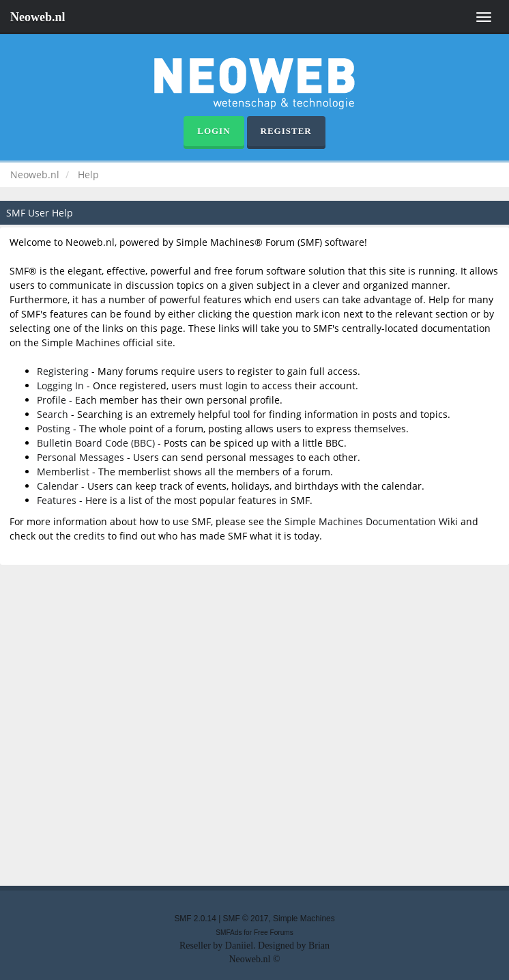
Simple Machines (304, 919)
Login (214, 131)
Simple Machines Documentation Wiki (371, 521)
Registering (63, 371)
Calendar (58, 486)
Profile (52, 400)
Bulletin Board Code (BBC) (96, 443)
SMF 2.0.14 (195, 919)
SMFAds (229, 933)
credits (89, 536)
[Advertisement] (254, 724)
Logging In (60, 386)
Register (286, 131)
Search (53, 414)
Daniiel (239, 946)
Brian (319, 946)
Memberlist (63, 472)
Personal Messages (81, 457)
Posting (54, 429)
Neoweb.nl (38, 17)
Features (57, 500)
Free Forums (274, 933)
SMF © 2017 (246, 919)
